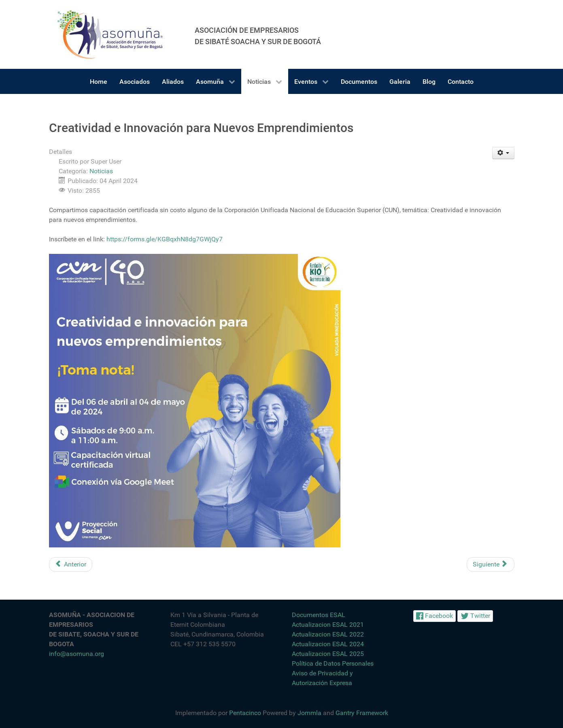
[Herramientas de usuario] (503, 153)
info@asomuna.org (76, 654)
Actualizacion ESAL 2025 (328, 654)
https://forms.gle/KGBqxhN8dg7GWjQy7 (164, 239)
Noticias (101, 171)
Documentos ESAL (319, 615)
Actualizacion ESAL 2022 (328, 634)
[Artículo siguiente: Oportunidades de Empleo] (491, 564)
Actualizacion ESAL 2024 (328, 644)
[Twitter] (475, 616)
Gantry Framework (362, 713)
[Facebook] (435, 616)
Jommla (309, 713)
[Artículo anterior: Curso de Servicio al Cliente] (71, 564)
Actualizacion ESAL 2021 (328, 625)
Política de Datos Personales (333, 663)
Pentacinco (245, 713)
